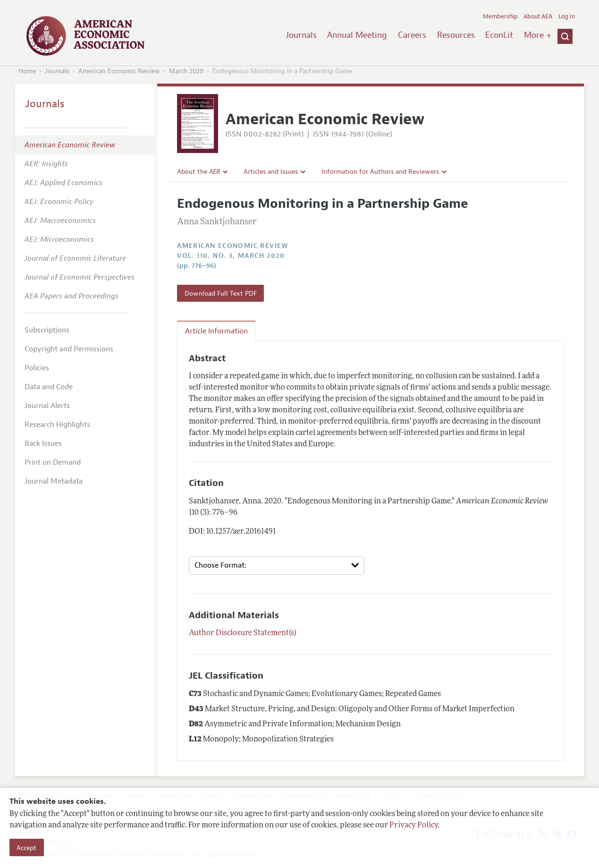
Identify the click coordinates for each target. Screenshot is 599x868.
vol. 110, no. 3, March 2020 (231, 256)
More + (538, 35)
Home (27, 71)
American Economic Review (119, 71)
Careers (412, 35)
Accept (26, 848)
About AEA (538, 17)
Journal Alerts (47, 406)
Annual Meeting (357, 35)
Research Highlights (57, 425)
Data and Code (49, 387)
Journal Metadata (54, 481)
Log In (567, 17)
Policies (37, 368)
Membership (500, 17)
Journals (301, 35)
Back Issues (43, 443)
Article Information (216, 331)
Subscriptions (47, 330)
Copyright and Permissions (69, 349)
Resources (456, 35)
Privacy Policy (413, 825)
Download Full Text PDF (221, 293)
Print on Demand (53, 462)
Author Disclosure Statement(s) (243, 633)
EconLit (499, 35)
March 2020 (186, 71)
